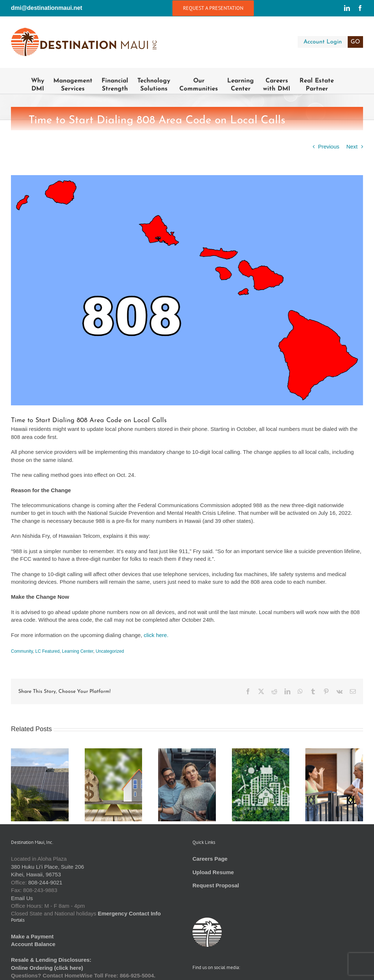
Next (352, 146)
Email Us (22, 898)
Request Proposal (216, 885)
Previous (329, 146)
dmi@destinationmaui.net (47, 8)
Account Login (333, 42)
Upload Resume (213, 872)
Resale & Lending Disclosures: (51, 960)
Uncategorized (110, 651)
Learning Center (78, 651)
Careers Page (210, 859)
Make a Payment (32, 936)
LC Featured (47, 651)
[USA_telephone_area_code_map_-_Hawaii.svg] (187, 290)
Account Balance (33, 944)
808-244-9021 (45, 882)
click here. (156, 635)
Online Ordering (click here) (47, 968)
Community (22, 651)
